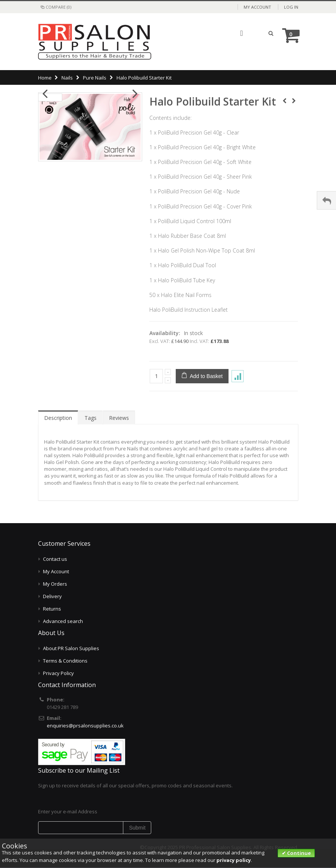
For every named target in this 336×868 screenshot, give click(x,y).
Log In (291, 7)
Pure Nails (95, 78)
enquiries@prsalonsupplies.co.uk (85, 726)
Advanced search (63, 621)
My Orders (55, 584)
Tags (91, 418)
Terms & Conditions (65, 661)
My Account (257, 7)
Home (45, 78)
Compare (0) (56, 7)
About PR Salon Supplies (71, 648)
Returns (52, 609)
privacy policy (234, 860)
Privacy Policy (58, 673)
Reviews (119, 418)
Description (58, 418)
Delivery (52, 596)
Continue (298, 853)
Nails (67, 78)
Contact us (55, 559)
